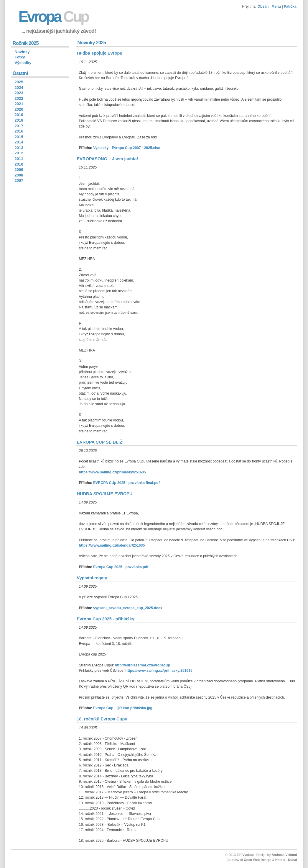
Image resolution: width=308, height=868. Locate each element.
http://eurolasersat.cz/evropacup (143, 665)
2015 (19, 137)
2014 (19, 142)
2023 (19, 93)
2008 (19, 175)
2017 (19, 126)
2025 (19, 82)
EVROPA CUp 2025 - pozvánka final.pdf (126, 483)
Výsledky (23, 63)
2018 (19, 120)
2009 (19, 170)
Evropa (53, 17)
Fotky (20, 57)
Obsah (263, 6)
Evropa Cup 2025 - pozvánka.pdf (121, 567)
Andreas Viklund (284, 855)
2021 (19, 104)
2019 (19, 115)
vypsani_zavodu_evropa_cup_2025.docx (128, 608)
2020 (19, 109)
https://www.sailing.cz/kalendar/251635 (112, 545)
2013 (19, 148)
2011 (19, 159)
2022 (19, 98)
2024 (19, 88)
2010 (19, 164)
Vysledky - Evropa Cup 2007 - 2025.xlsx (127, 148)
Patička (290, 6)
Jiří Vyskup (245, 855)
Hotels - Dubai (286, 860)
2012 (19, 153)
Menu (276, 6)
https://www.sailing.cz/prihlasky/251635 (112, 472)
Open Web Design (257, 860)
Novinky (22, 52)
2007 (19, 180)
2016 (19, 131)
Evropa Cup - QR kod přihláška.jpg (123, 708)
